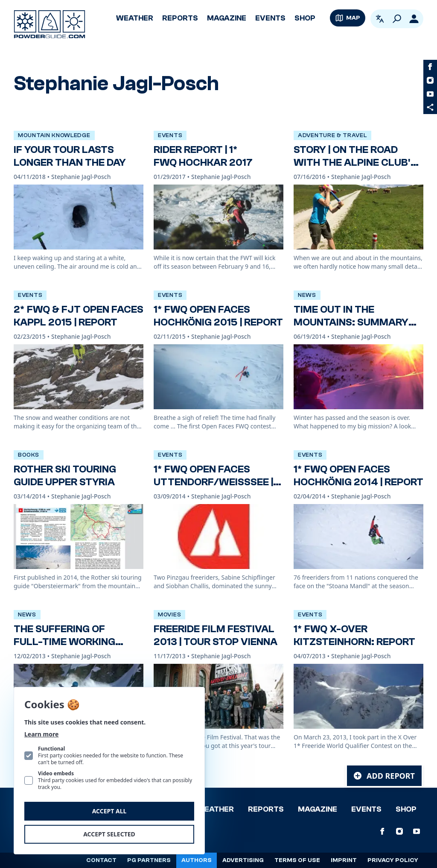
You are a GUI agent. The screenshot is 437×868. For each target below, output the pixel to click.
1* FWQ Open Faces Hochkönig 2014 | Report (358, 476)
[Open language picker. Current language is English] (380, 19)
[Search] (397, 19)
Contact (101, 860)
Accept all (109, 811)
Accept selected (109, 834)
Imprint (344, 860)
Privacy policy (393, 860)
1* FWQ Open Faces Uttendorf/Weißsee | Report (213, 482)
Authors (197, 860)
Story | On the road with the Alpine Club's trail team (355, 163)
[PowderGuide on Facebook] (430, 67)
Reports (180, 18)
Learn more (41, 734)
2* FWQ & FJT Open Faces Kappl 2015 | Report (79, 316)
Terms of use (297, 860)
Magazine (227, 18)
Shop (305, 18)
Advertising (243, 860)
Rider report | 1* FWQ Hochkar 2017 (203, 156)
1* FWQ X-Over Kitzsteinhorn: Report (354, 635)
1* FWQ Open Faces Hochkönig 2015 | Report (218, 316)
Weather (135, 18)
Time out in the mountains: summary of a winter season (351, 322)
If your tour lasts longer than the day (70, 156)
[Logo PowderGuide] (50, 24)
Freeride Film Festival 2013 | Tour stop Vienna (216, 635)
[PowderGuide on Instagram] (430, 80)
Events (270, 18)
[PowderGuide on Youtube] (430, 94)
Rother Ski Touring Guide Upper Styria (65, 476)
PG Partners (149, 860)
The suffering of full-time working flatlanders (64, 642)
